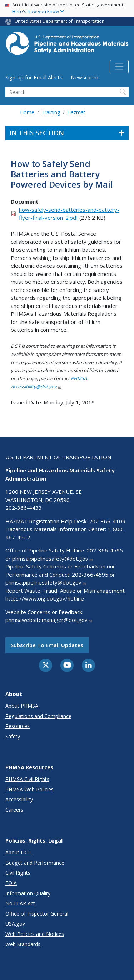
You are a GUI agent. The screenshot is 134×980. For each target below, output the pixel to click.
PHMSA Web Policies (29, 789)
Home (27, 112)
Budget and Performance (35, 863)
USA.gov (15, 924)
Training (51, 112)
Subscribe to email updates (47, 645)
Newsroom (85, 77)
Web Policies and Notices (35, 934)
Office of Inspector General (37, 914)
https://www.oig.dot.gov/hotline (45, 598)
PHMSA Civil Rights (27, 779)
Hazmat (76, 112)
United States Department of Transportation (59, 21)
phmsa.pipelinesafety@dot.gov (53, 559)
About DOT (19, 852)
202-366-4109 (107, 521)
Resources (18, 726)
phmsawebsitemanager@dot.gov (49, 620)
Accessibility (19, 799)
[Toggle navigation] (119, 67)
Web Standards (23, 944)
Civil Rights (18, 873)
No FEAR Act (20, 903)
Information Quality (28, 893)
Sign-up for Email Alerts (34, 77)
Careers (14, 810)
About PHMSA (22, 706)
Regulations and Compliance (38, 716)
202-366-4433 (24, 508)
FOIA (11, 883)
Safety (13, 736)
